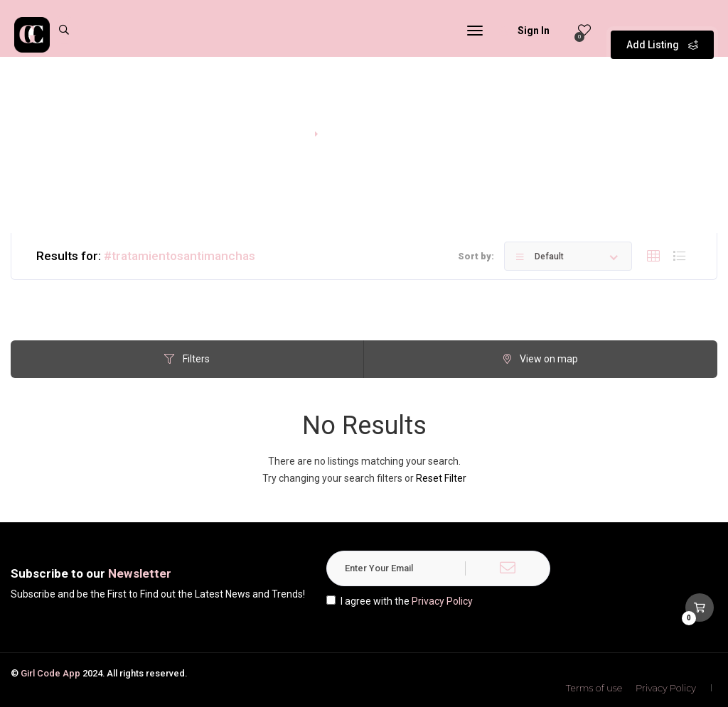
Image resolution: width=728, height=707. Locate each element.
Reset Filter (441, 478)
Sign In (524, 31)
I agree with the (400, 601)
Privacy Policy (442, 601)
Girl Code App (50, 673)
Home (289, 132)
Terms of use (594, 688)
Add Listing (662, 28)
